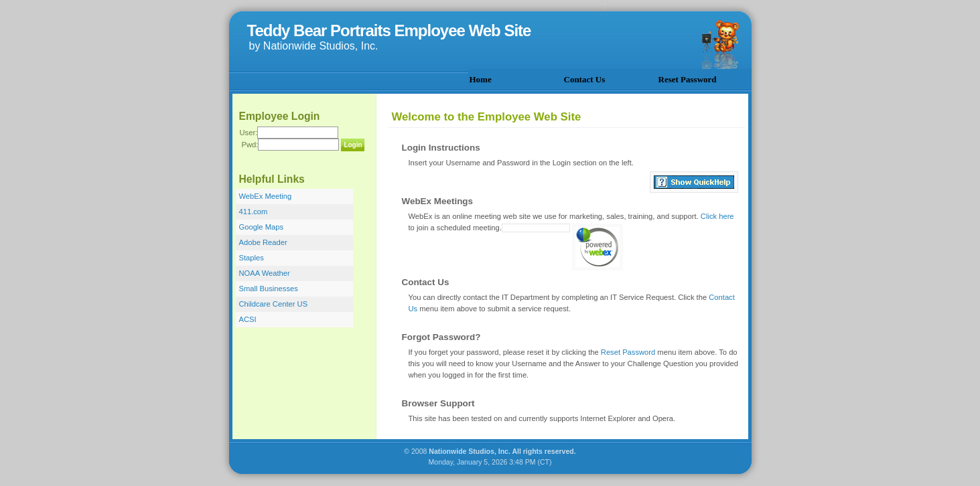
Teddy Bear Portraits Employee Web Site (389, 30)
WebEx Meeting (266, 196)
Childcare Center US (274, 304)
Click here (717, 216)
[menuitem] (515, 79)
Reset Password (688, 79)
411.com (254, 212)
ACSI (248, 319)
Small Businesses (269, 289)
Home (481, 79)
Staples (252, 258)
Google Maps (262, 227)
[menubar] (610, 79)
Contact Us (585, 79)
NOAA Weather (265, 273)
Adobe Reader (263, 242)
